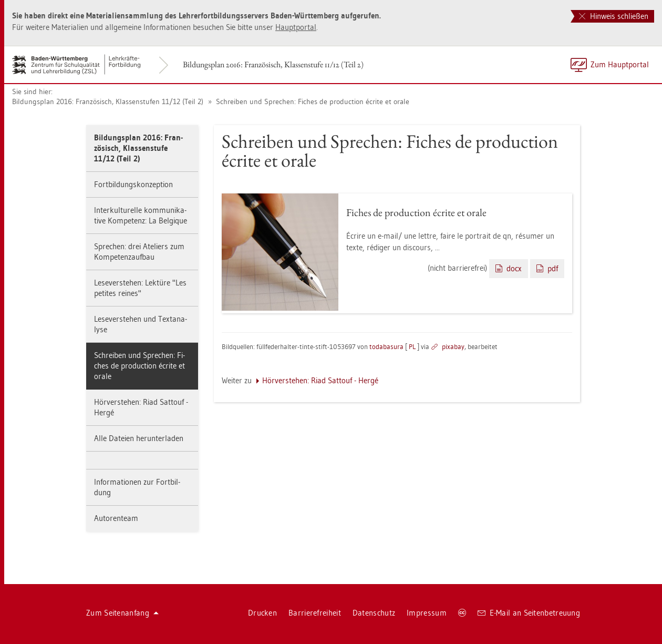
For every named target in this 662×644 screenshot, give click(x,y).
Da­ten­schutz (374, 613)
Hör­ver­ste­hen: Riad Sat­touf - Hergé (141, 407)
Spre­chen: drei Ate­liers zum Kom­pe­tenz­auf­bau (139, 252)
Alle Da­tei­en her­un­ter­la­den (139, 438)
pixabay (453, 346)
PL (412, 346)
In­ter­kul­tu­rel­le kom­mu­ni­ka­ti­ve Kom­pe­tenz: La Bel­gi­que (141, 215)
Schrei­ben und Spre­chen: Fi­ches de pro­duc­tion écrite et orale (312, 101)
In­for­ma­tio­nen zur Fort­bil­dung (137, 487)
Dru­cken (262, 613)
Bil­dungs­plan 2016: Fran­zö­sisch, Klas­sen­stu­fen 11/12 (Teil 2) (108, 101)
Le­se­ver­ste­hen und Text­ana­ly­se (141, 324)
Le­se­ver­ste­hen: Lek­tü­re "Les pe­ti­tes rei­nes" (140, 288)
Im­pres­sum (427, 613)
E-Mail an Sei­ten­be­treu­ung (529, 613)
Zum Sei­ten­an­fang (122, 613)
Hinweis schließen (614, 16)
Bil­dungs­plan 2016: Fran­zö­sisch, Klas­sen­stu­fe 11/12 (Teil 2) (273, 64)
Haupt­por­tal (296, 27)
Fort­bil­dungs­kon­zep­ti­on (133, 184)
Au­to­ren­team (116, 518)
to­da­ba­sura (386, 346)
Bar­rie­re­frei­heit (315, 613)
